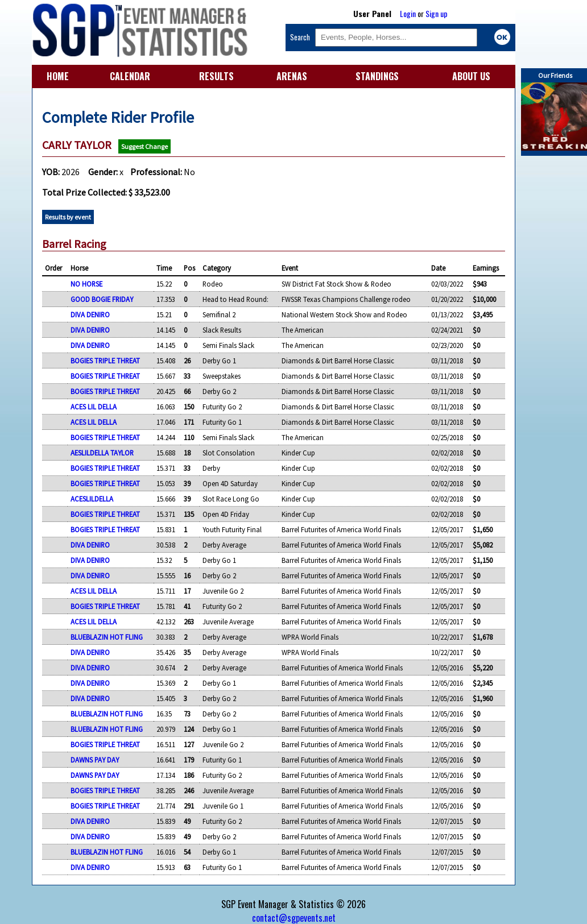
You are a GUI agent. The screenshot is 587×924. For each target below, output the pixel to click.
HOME (58, 76)
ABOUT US (471, 76)
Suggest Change (144, 146)
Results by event (68, 217)
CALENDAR (130, 76)
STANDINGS (377, 76)
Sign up (437, 13)
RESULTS (216, 76)
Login (408, 13)
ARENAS (292, 76)
